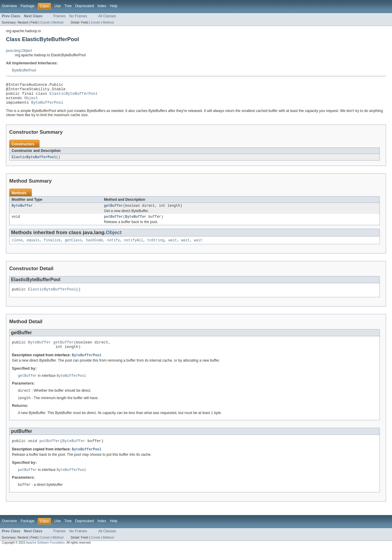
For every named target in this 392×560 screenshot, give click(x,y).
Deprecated (85, 6)
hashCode (95, 247)
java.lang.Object (19, 51)
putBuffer (113, 223)
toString (156, 247)
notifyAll (134, 247)
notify (114, 247)
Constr (45, 22)
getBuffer (113, 211)
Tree (68, 6)
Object (31, 101)
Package (28, 6)
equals (33, 247)
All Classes (107, 16)
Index (102, 6)
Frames (59, 16)
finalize (52, 247)
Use (57, 6)
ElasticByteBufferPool (74, 96)
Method (58, 22)
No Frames (78, 16)
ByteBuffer (22, 211)
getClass (73, 247)
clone (17, 247)
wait (173, 247)
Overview (9, 6)
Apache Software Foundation (45, 555)
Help (114, 6)
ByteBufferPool (24, 70)
